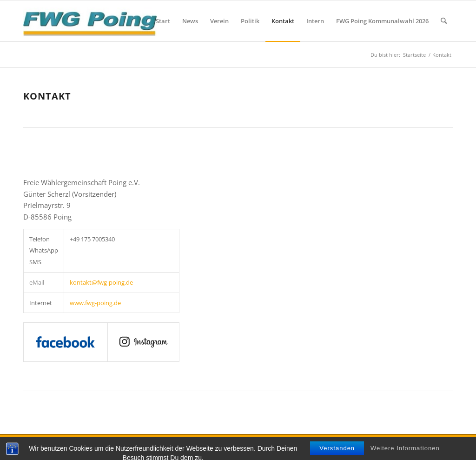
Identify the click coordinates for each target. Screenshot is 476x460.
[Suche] (444, 21)
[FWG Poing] (90, 21)
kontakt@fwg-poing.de (101, 282)
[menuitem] (163, 21)
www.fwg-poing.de (95, 303)
